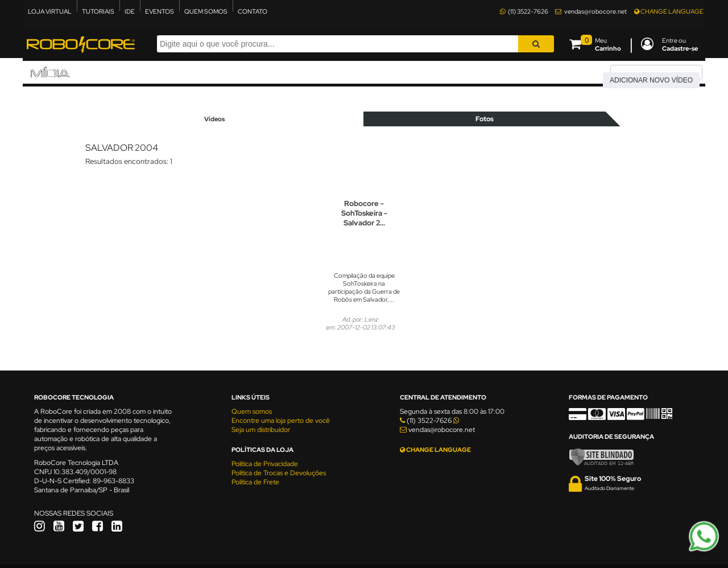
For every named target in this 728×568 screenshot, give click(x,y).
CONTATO (253, 11)
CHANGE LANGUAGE (669, 11)
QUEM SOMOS (206, 11)
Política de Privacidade (265, 464)
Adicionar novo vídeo (651, 80)
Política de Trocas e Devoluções (279, 473)
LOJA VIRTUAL (50, 11)
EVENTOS (160, 11)
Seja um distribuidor (261, 430)
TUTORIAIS (98, 11)
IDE (130, 11)
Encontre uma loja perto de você (281, 421)
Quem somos (252, 411)
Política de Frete (255, 482)
